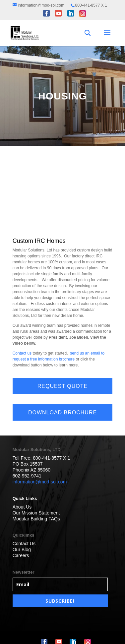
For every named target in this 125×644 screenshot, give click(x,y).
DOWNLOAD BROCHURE (62, 413)
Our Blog (22, 549)
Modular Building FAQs (36, 519)
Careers (21, 555)
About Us (22, 507)
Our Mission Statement (36, 513)
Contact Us (24, 544)
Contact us (22, 353)
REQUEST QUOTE (62, 386)
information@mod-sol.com (40, 482)
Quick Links (25, 498)
